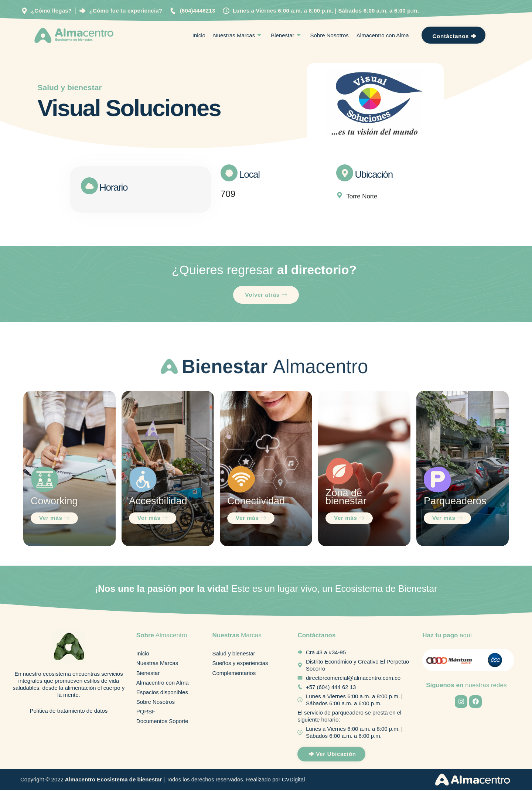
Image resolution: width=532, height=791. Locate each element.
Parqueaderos (455, 502)
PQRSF (146, 714)
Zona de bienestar (346, 498)
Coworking (54, 502)
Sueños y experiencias (240, 664)
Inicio (199, 36)
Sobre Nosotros (330, 36)
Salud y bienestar (70, 88)
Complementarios (234, 674)
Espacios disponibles (162, 694)
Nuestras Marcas (238, 36)
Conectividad (256, 502)
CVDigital (294, 780)
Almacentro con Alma (383, 36)
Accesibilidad (158, 502)
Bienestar (287, 36)
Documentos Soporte (162, 724)
